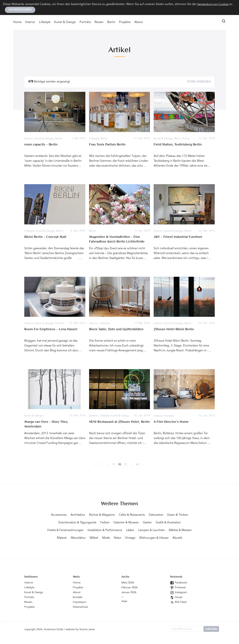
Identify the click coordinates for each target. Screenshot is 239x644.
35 (114, 465)
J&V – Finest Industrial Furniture (179, 237)
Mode (162, 538)
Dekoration (174, 515)
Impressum (80, 610)
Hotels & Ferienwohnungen (108, 530)
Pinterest (178, 595)
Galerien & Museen (157, 523)
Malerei (114, 538)
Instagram (179, 600)
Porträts (85, 23)
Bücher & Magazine (113, 515)
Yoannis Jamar (90, 637)
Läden (180, 530)
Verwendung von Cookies (214, 4)
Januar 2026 (129, 600)
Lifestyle (45, 23)
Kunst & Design (65, 23)
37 (125, 465)
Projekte (125, 23)
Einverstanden (20, 10)
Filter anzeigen (199, 82)
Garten (181, 523)
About (139, 23)
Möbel (149, 538)
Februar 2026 (130, 595)
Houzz (176, 605)
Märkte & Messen (92, 538)
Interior (30, 23)
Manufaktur (132, 538)
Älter (125, 609)
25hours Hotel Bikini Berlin (175, 330)
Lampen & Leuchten (59, 538)
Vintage (189, 538)
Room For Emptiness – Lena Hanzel (52, 330)
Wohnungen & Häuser (112, 546)
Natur (175, 538)
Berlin (111, 23)
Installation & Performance (152, 530)
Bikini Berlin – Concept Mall (46, 237)
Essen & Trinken (65, 523)
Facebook (179, 591)
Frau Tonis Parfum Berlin (108, 145)
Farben (134, 523)
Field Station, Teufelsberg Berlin (179, 145)
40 (137, 465)
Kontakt (78, 605)
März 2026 (128, 591)
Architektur (87, 515)
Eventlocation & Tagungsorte (103, 523)
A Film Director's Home (172, 422)
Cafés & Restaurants (147, 515)
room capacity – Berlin (42, 145)
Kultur (189, 139)
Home (17, 23)
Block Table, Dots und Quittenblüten (118, 330)
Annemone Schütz (55, 637)
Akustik (138, 546)
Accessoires (66, 515)
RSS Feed (179, 610)
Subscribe (211, 637)
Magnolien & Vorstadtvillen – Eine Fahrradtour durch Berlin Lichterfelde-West (119, 242)
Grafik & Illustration (69, 530)
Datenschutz (81, 615)
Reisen (99, 23)
